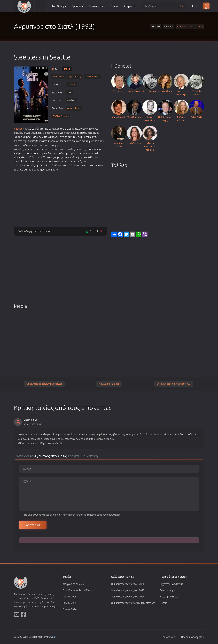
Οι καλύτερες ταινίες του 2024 (128, 597)
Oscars (163, 603)
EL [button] (195, 6)
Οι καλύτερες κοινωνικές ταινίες (44, 384)
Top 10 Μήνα (59, 6)
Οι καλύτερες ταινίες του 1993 (174, 384)
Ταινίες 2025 (69, 603)
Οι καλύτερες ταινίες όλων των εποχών (133, 603)
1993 (67, 69)
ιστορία (52, 149)
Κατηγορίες (130, 6)
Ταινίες (114, 6)
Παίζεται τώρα (167, 590)
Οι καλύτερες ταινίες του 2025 (128, 590)
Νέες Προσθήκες (169, 597)
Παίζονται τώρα (97, 6)
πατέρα (38, 145)
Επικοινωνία (168, 637)
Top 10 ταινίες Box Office (77, 590)
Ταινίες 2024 (69, 609)
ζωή (70, 137)
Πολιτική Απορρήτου (193, 637)
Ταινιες (168, 26)
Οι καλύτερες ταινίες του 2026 (128, 584)
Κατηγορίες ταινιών (73, 584)
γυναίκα (53, 129)
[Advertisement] (60, 198)
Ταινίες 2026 (69, 597)
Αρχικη (156, 26)
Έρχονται (171, 584)
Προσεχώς (77, 6)
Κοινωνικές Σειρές (109, 384)
